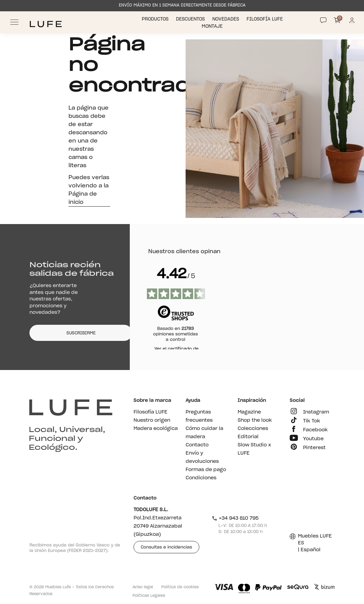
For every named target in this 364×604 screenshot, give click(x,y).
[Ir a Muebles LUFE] (46, 24)
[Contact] (323, 20)
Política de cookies (180, 587)
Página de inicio (83, 198)
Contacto (197, 445)
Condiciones (201, 478)
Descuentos (191, 19)
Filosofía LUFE (265, 19)
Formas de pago (206, 470)
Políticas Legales (149, 596)
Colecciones (253, 429)
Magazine (249, 412)
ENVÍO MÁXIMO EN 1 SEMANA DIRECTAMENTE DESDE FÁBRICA (182, 5)
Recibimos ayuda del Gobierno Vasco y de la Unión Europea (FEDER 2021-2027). (75, 548)
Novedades (226, 19)
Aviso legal (143, 587)
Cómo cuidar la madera (204, 433)
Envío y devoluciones (202, 457)
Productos (156, 19)
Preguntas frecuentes (199, 416)
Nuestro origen (152, 420)
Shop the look (255, 420)
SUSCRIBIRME (81, 333)
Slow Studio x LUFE (254, 449)
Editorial (248, 437)
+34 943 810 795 (235, 518)
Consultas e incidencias (166, 547)
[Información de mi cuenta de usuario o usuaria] (352, 22)
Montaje (213, 27)
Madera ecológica (156, 429)
